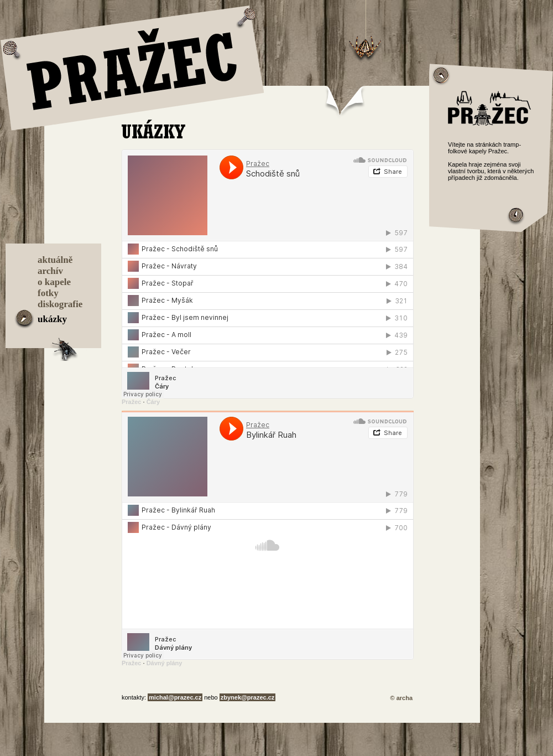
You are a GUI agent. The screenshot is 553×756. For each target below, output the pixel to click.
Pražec (131, 402)
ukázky (52, 319)
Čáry (153, 402)
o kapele (54, 282)
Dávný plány (165, 663)
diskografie (60, 304)
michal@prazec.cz (175, 697)
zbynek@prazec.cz (248, 697)
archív (50, 271)
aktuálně (55, 260)
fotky (48, 293)
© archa (401, 698)
